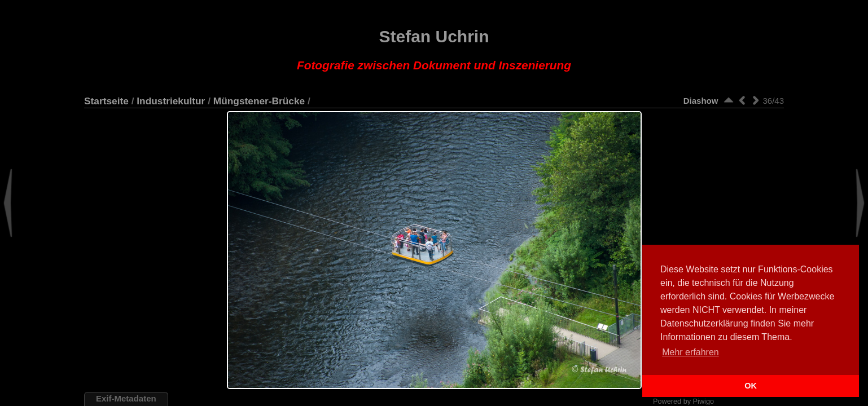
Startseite (106, 101)
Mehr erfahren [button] (691, 352)
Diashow (701, 101)
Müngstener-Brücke (259, 101)
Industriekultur (171, 101)
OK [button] (751, 386)
